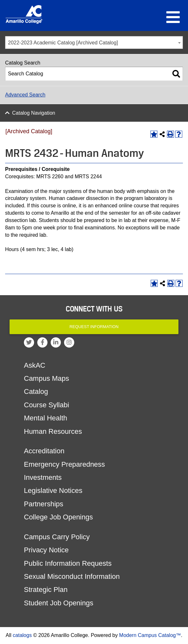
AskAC (35, 365)
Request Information (94, 327)
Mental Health (46, 418)
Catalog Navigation (34, 113)
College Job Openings (58, 517)
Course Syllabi (47, 405)
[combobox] (94, 42)
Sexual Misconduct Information (72, 576)
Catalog (36, 391)
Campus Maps (47, 378)
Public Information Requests (68, 563)
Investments (43, 477)
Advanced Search (25, 95)
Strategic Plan (46, 590)
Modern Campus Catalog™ (150, 635)
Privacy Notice (46, 550)
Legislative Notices (53, 491)
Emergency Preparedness (64, 464)
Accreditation (44, 451)
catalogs (22, 635)
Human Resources (53, 431)
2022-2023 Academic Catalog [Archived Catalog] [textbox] (63, 43)
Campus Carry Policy (57, 537)
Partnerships (44, 504)
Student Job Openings (59, 603)
